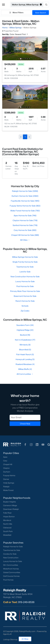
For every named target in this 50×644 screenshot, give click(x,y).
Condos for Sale (10, 554)
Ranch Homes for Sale (25, 301)
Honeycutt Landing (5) (25, 359)
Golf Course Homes (11, 576)
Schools (25, 306)
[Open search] (46, 5)
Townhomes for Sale (25, 267)
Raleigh (6, 487)
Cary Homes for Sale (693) (25, 230)
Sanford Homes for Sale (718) (25, 225)
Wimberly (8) (25, 345)
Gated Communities (12, 572)
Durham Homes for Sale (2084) (25, 196)
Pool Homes (8, 580)
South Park (8, 531)
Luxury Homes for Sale (25, 281)
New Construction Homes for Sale (25, 276)
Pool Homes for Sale (25, 286)
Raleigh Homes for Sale (13, 547)
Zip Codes (25, 311)
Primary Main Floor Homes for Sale (25, 291)
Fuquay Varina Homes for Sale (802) (25, 206)
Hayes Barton (9, 517)
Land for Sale (25, 272)
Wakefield (7, 535)
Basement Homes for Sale (25, 296)
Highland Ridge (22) (25, 330)
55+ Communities (11, 565)
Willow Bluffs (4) (25, 369)
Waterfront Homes (11, 569)
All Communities (25, 374)
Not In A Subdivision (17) (25, 340)
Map (25, 639)
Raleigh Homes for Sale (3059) (25, 191)
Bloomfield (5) (25, 350)
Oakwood (7, 528)
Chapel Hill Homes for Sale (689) (25, 235)
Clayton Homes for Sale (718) (25, 220)
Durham (7, 472)
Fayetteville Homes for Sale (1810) (25, 201)
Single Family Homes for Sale (25, 262)
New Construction (11, 558)
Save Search (41, 13)
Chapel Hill (8, 464)
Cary (5, 461)
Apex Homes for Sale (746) (25, 215)
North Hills (8, 524)
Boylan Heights (10, 502)
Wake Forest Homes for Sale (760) (25, 211)
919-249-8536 (26, 602)
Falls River (7, 513)
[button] (3, 5)
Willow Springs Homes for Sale (25, 257)
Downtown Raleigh (11, 509)
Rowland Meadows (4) (25, 364)
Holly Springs (9, 483)
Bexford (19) (25, 335)
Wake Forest (8, 490)
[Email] (25, 417)
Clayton (6, 468)
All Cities (25, 240)
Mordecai (7, 520)
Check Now (25, 423)
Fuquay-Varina (9, 475)
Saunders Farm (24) (25, 325)
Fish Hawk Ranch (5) (25, 354)
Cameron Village (10, 505)
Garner (6, 479)
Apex (5, 457)
